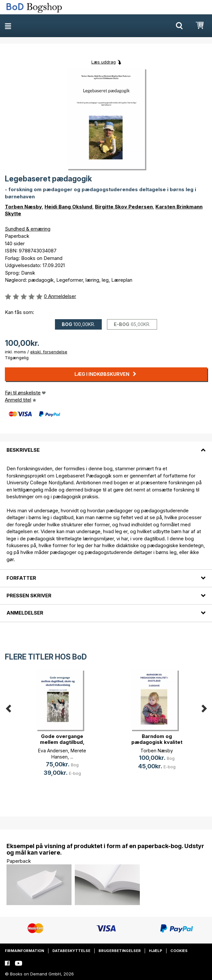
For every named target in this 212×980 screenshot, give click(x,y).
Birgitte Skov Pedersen (124, 207)
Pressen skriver (29, 596)
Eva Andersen (53, 751)
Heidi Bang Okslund (68, 207)
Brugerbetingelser (120, 951)
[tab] (106, 446)
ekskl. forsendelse (49, 352)
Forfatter (21, 578)
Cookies (179, 951)
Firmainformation (25, 951)
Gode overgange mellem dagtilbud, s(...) (62, 742)
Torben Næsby (23, 207)
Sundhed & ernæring (28, 229)
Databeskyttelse (71, 951)
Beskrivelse (23, 450)
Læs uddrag (104, 62)
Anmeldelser (25, 613)
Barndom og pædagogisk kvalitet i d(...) (157, 742)
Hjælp (156, 951)
